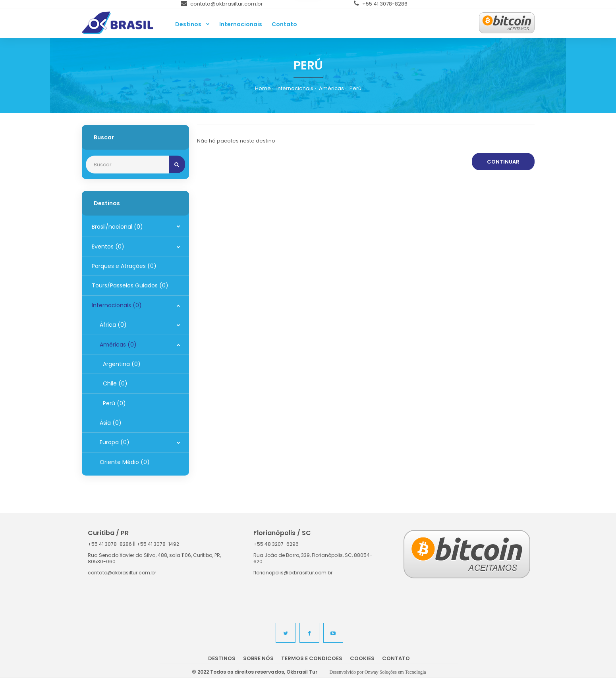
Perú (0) (113, 403)
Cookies (362, 658)
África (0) (113, 325)
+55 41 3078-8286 (381, 4)
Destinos (222, 658)
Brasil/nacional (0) (117, 227)
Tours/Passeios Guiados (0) (130, 285)
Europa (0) (115, 442)
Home (263, 88)
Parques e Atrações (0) (124, 266)
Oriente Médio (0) (125, 462)
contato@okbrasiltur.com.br (222, 4)
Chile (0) (114, 383)
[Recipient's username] (127, 165)
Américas (331, 88)
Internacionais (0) (117, 305)
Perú (355, 88)
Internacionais (294, 88)
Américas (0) (118, 345)
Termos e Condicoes (312, 658)
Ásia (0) (111, 423)
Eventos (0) (108, 247)
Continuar (503, 162)
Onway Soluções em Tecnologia (395, 672)
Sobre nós (258, 658)
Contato (396, 658)
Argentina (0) (120, 364)
